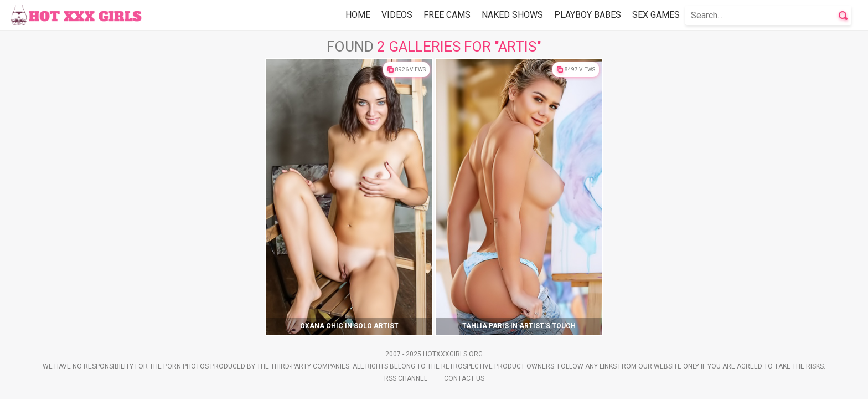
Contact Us (464, 378)
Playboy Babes (588, 15)
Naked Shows (512, 15)
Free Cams (447, 15)
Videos (397, 15)
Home (358, 15)
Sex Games (656, 15)
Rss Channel (406, 378)
